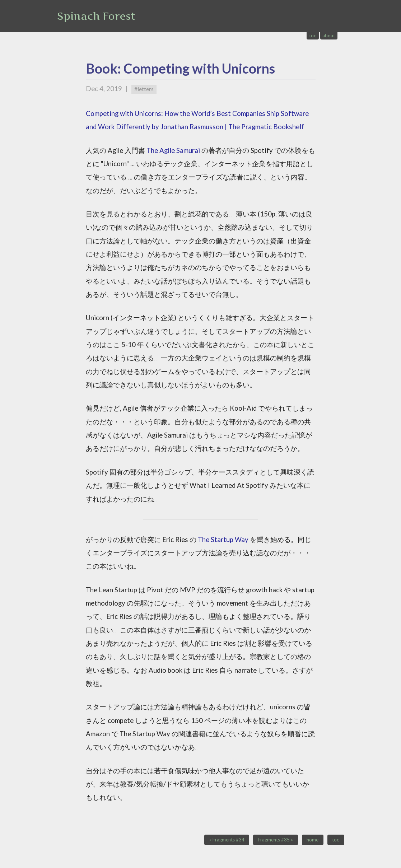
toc (313, 36)
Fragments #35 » (275, 840)
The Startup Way (223, 540)
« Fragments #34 (227, 840)
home (313, 840)
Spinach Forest (96, 16)
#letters (144, 89)
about (329, 36)
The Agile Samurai (173, 150)
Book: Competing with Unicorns (180, 68)
